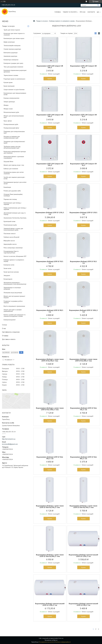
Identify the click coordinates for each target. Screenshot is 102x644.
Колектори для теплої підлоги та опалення (14, 34)
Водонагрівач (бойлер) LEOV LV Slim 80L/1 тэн (83, 458)
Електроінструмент (10, 320)
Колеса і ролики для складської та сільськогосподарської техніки (15, 315)
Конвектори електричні (11, 60)
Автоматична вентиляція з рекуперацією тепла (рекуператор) (15, 283)
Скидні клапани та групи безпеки (14, 90)
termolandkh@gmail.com (10, 444)
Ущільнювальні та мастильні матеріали (12, 288)
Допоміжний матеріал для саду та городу (15, 214)
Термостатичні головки (11, 75)
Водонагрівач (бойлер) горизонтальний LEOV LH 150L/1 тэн (50, 604)
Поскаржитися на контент (46, 642)
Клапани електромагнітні (11, 98)
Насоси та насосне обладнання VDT (15, 256)
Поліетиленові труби (10, 225)
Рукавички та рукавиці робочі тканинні (13, 302)
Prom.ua (61, 638)
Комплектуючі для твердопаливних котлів (15, 94)
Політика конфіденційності (63, 642)
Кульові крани (8, 82)
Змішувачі (7, 275)
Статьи (4, 325)
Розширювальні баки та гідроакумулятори (11, 252)
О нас (4, 328)
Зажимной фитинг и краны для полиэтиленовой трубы (13, 229)
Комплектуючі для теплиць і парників (12, 204)
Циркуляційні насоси (10, 244)
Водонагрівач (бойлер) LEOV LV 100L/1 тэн (83, 311)
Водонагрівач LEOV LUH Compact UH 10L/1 (50, 164)
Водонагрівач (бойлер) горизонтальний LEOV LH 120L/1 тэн (83, 556)
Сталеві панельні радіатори (12, 49)
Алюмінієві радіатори (10, 56)
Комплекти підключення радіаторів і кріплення (15, 71)
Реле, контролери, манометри (13, 248)
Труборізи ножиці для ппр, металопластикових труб (12, 147)
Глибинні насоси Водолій (11, 237)
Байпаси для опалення (11, 169)
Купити (50, 79)
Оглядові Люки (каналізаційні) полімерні (13, 195)
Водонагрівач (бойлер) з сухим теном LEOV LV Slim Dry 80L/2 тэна (50, 556)
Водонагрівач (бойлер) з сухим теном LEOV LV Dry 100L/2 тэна (50, 409)
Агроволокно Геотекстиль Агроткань (15, 218)
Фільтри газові (8, 109)
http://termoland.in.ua (9, 439)
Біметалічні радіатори (11, 53)
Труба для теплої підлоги (12, 30)
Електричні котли (9, 265)
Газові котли (7, 268)
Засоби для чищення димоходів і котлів (14, 178)
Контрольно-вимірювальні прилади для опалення (15, 152)
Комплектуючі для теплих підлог (14, 38)
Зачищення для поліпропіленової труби (14, 142)
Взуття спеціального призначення (14, 306)
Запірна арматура (9, 102)
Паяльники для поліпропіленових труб (14, 132)
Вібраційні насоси (9, 241)
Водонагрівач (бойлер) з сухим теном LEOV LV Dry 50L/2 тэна (50, 360)
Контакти (91, 12)
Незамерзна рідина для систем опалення (14, 173)
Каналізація (7, 187)
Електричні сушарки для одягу (13, 63)
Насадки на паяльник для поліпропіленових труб (12, 137)
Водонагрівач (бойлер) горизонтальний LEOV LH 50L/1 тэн (83, 604)
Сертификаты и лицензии (11, 332)
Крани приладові (9, 86)
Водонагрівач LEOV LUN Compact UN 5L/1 (83, 116)
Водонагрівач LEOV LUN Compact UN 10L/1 (50, 116)
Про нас (83, 12)
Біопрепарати (8, 279)
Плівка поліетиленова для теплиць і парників (15, 209)
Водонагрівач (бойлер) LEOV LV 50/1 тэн (83, 262)
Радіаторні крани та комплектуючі (14, 79)
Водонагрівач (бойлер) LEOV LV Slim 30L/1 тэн (83, 409)
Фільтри (6, 105)
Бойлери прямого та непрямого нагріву (14, 261)
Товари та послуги (70, 12)
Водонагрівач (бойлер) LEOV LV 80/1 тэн (50, 311)
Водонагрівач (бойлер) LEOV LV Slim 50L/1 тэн (50, 458)
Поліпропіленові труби (11, 124)
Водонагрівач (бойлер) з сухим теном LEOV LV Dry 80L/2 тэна (83, 360)
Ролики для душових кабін (12, 191)
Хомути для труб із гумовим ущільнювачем (13, 310)
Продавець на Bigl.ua (51, 640)
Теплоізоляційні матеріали (12, 45)
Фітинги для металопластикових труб (14, 117)
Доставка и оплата (9, 339)
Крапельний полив (9, 221)
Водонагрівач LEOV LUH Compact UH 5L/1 (83, 164)
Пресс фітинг (8, 121)
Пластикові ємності (10, 234)
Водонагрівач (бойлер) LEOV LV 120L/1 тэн (50, 213)
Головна (58, 12)
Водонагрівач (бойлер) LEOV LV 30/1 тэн (50, 262)
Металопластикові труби (11, 112)
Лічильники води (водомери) (13, 293)
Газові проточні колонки (11, 272)
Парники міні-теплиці (10, 199)
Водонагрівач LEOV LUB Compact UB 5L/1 (83, 67)
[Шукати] (98, 5)
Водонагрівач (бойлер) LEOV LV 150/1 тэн (83, 213)
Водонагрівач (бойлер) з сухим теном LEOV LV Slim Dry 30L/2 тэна (50, 507)
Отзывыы (5, 336)
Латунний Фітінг (8, 162)
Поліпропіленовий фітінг (11, 128)
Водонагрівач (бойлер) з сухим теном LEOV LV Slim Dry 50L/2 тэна (83, 507)
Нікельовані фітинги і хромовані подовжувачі (14, 157)
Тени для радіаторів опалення (13, 67)
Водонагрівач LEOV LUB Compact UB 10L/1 (50, 67)
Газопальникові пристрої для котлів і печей (15, 183)
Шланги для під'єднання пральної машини (14, 297)
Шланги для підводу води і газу (14, 165)
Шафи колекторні (9, 42)
